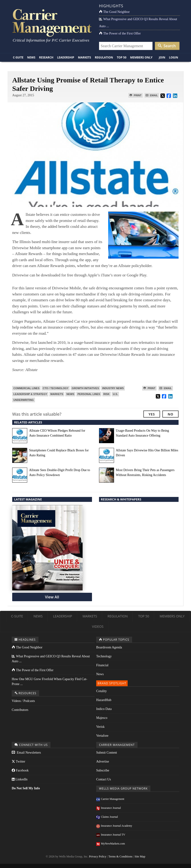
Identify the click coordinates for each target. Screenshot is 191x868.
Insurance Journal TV (111, 835)
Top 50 (122, 57)
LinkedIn (20, 779)
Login (174, 57)
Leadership (66, 57)
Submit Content (107, 753)
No (170, 414)
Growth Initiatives (85, 388)
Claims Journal (107, 817)
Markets (84, 57)
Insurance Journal (109, 808)
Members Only (141, 57)
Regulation (104, 57)
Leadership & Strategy (30, 394)
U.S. (115, 394)
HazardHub (104, 700)
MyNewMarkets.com (111, 844)
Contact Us (104, 779)
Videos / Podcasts (23, 701)
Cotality (101, 691)
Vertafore (102, 736)
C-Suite (18, 57)
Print (136, 95)
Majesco (102, 718)
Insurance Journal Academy (114, 826)
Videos (98, 626)
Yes (152, 414)
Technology (104, 656)
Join (162, 57)
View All (52, 597)
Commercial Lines (26, 388)
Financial (102, 665)
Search (167, 46)
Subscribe (103, 770)
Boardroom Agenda (109, 647)
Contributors (20, 710)
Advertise (103, 761)
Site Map (140, 856)
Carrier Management (110, 799)
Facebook (20, 770)
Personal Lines (89, 394)
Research (46, 57)
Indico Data (104, 709)
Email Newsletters (26, 753)
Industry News (113, 388)
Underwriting (24, 400)
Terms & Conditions (120, 856)
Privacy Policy (98, 856)
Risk (107, 394)
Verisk (100, 727)
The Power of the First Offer (120, 33)
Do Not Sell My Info (26, 788)
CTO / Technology (56, 388)
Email (152, 95)
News (31, 57)
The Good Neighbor (114, 12)
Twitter (18, 761)
